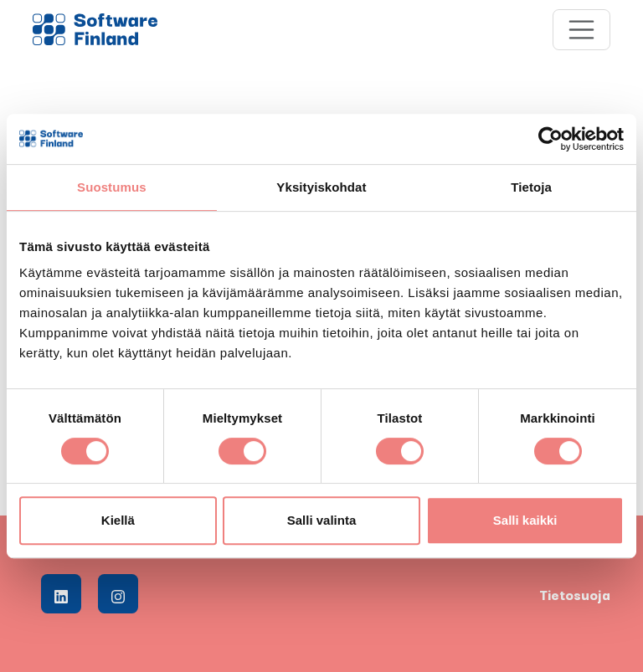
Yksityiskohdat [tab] (321, 187)
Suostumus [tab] (112, 187)
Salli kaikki (525, 520)
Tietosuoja (575, 594)
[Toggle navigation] (582, 30)
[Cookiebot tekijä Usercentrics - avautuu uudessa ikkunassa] (550, 139)
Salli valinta (322, 520)
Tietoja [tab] (531, 187)
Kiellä (118, 520)
